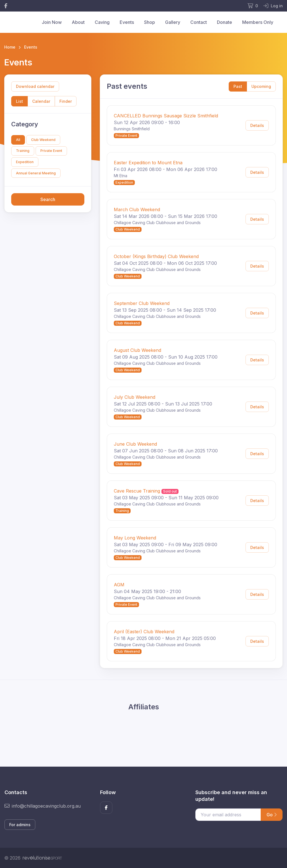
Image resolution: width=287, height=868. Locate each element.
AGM (119, 585)
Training (23, 151)
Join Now (52, 22)
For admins (20, 825)
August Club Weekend (137, 350)
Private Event (51, 151)
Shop (150, 22)
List (19, 101)
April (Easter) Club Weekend (144, 632)
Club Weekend (43, 140)
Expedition (25, 162)
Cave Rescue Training (137, 491)
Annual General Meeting (36, 173)
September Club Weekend (142, 303)
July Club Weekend (135, 397)
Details (257, 125)
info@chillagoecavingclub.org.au (43, 806)
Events (127, 22)
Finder (66, 101)
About (78, 22)
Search (48, 199)
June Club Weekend (135, 444)
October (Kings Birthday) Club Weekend (156, 256)
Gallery (173, 22)
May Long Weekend (135, 538)
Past (238, 86)
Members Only (258, 22)
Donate (224, 22)
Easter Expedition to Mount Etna (148, 163)
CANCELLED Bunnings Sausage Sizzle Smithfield (166, 116)
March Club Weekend (137, 209)
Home (10, 47)
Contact (199, 22)
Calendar (41, 101)
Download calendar (35, 86)
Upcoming (261, 86)
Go (272, 815)
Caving (102, 22)
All (18, 140)
